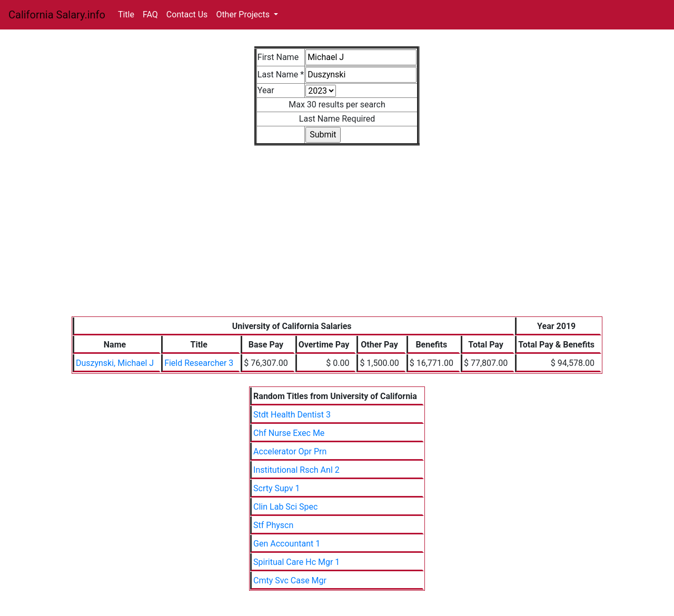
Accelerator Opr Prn (290, 451)
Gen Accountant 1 (287, 544)
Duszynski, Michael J (115, 363)
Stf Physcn (273, 525)
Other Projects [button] (244, 14)
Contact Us (187, 14)
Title (126, 14)
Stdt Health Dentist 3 (292, 415)
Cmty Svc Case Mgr (290, 580)
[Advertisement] (337, 237)
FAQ (150, 14)
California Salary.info (57, 15)
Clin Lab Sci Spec (285, 507)
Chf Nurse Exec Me (289, 433)
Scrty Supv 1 (276, 488)
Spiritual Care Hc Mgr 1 (296, 562)
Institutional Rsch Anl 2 (296, 470)
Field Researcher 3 (199, 363)
